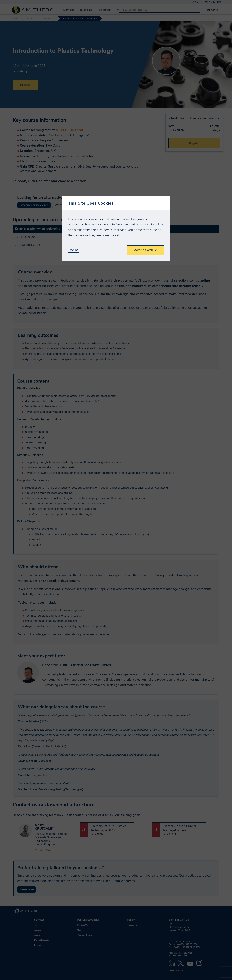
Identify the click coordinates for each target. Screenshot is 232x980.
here (106, 230)
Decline (73, 250)
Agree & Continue (145, 250)
